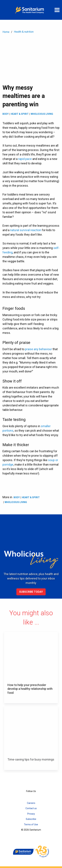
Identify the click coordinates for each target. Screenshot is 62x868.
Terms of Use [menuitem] (31, 824)
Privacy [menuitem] (31, 814)
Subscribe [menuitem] (31, 819)
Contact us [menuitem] (31, 808)
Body (6, 114)
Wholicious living (42, 114)
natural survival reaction (26, 230)
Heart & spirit (20, 114)
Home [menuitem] (6, 32)
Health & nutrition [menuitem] (24, 32)
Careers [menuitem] (31, 803)
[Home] (31, 10)
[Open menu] (57, 10)
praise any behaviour (38, 349)
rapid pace (25, 159)
